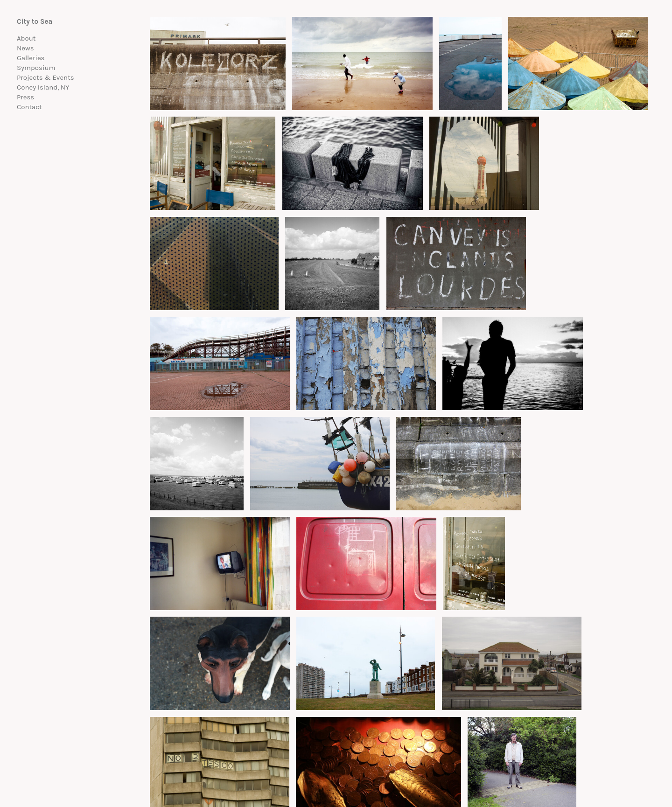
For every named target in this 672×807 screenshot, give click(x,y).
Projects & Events (45, 77)
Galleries (31, 58)
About (26, 38)
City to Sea (35, 21)
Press (25, 97)
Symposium (36, 68)
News (25, 48)
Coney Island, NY (43, 87)
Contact (29, 107)
